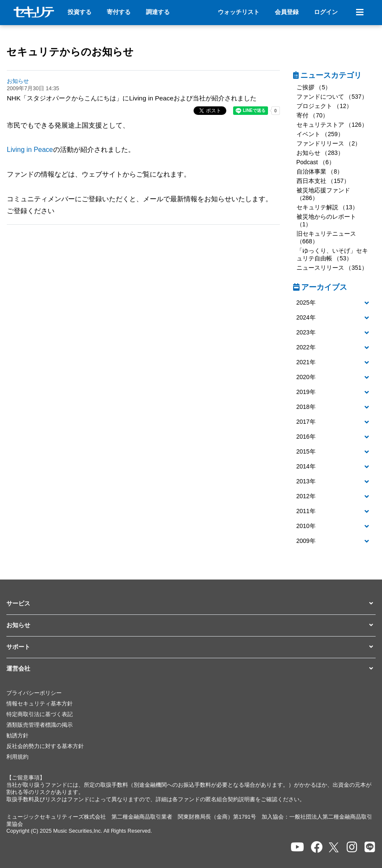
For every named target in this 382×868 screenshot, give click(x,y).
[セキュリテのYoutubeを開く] (297, 847)
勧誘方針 (17, 736)
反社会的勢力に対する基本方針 (45, 746)
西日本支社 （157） (323, 181)
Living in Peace (30, 150)
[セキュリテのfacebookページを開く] (317, 847)
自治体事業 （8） (320, 171)
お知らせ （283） (320, 153)
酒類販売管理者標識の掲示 (40, 725)
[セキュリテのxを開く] (334, 847)
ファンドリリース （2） (329, 143)
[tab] (335, 303)
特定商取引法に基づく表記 (40, 714)
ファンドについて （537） (332, 97)
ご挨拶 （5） (314, 87)
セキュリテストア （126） (332, 125)
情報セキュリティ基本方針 (40, 704)
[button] (335, 303)
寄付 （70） (312, 115)
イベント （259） (320, 134)
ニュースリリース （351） (332, 268)
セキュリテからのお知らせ (70, 52)
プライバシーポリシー (34, 693)
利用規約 (17, 757)
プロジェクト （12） (324, 106)
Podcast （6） (316, 162)
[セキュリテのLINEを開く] (370, 847)
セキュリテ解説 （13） (327, 207)
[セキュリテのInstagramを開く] (352, 847)
